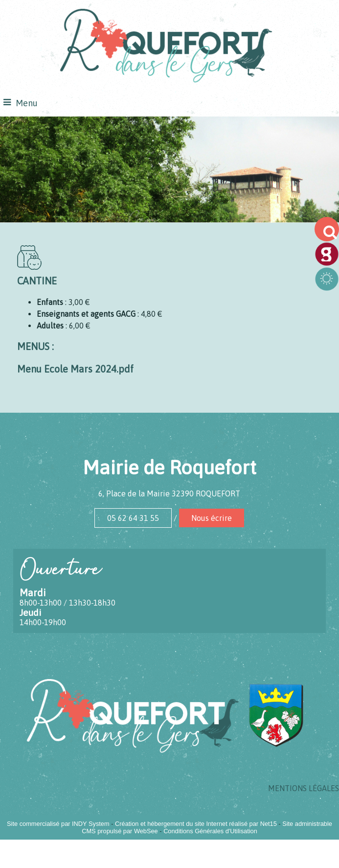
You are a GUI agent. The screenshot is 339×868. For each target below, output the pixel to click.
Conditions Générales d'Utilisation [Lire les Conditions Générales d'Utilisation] (210, 831)
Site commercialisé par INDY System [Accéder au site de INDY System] (58, 824)
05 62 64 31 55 (133, 518)
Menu (27, 103)
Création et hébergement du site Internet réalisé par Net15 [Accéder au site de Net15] (196, 824)
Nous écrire (212, 518)
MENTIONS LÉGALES (304, 788)
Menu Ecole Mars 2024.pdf (75, 369)
